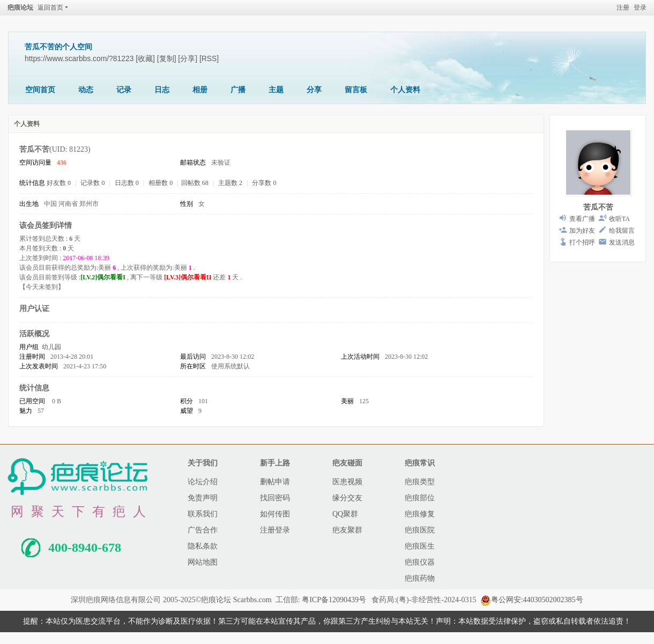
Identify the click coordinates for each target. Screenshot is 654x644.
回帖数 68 (195, 183)
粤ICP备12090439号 (334, 600)
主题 (276, 90)
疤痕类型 (420, 482)
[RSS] (209, 58)
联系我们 (203, 514)
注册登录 (275, 530)
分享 (314, 90)
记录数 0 (92, 183)
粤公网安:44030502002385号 (532, 600)
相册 (200, 90)
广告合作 (203, 530)
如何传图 (275, 514)
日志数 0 (127, 183)
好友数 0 (59, 183)
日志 (162, 90)
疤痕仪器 (420, 562)
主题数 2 (230, 183)
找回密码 (275, 498)
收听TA (619, 219)
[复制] (167, 58)
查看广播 (582, 219)
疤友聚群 (347, 530)
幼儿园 (51, 347)
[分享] (188, 58)
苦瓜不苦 (598, 207)
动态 (86, 90)
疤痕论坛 (20, 8)
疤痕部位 (420, 498)
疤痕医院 (420, 530)
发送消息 (622, 242)
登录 (640, 8)
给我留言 (622, 231)
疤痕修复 (420, 514)
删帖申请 (275, 482)
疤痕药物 (420, 578)
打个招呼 (582, 242)
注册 (623, 8)
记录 (124, 90)
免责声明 (203, 498)
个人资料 (405, 90)
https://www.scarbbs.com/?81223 (79, 58)
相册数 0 (161, 183)
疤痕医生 (420, 546)
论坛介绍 (203, 482)
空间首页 (40, 90)
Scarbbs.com (252, 600)
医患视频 (347, 482)
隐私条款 (203, 546)
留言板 (356, 90)
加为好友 (582, 231)
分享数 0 (264, 183)
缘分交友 (347, 498)
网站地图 (203, 562)
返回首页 (50, 8)
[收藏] (145, 58)
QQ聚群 (345, 514)
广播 (238, 90)
